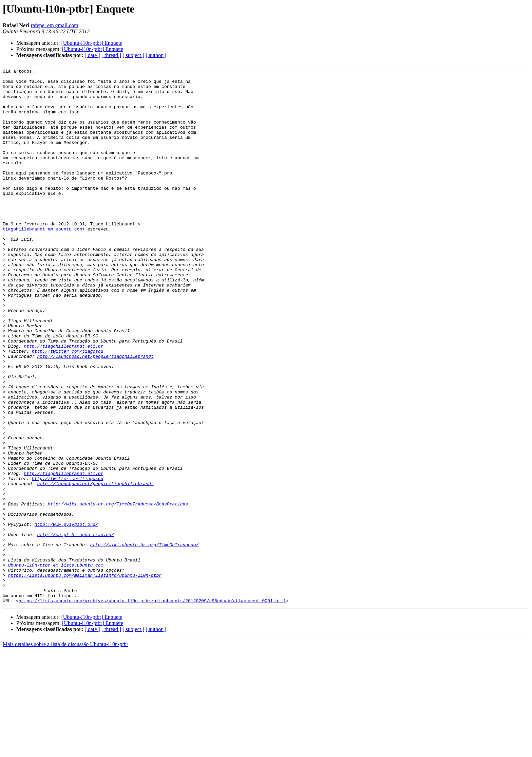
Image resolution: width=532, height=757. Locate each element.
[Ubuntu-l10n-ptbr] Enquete (92, 43)
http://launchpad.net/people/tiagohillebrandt (95, 414)
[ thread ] (111, 55)
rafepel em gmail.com (55, 25)
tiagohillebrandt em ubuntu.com (42, 261)
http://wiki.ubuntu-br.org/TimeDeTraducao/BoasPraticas (118, 591)
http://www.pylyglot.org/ (66, 616)
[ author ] (156, 55)
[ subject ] (133, 55)
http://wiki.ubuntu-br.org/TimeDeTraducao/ (144, 640)
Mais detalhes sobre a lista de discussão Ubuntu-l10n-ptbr (65, 751)
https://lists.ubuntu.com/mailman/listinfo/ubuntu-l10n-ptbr (85, 677)
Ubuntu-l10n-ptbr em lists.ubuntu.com (56, 665)
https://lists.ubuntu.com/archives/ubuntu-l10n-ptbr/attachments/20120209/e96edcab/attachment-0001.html (152, 707)
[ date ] (92, 55)
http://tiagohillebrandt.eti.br (63, 402)
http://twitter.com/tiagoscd (68, 408)
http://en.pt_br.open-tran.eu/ (75, 628)
